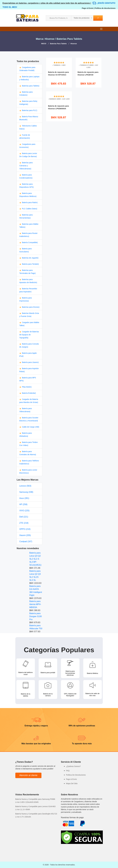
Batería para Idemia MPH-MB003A (35, 604)
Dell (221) (24, 517)
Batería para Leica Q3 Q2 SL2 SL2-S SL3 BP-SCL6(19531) (35, 559)
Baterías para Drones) (29, 307)
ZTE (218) (24, 523)
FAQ (68, 771)
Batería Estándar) (28, 393)
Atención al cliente (28, 775)
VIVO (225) (24, 511)
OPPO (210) (25, 529)
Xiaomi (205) (25, 535)
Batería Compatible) (28, 242)
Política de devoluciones (105, 8)
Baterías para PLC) (28, 110)
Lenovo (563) (25, 486)
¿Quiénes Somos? (73, 766)
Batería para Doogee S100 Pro (35, 616)
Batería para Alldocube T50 (36, 627)
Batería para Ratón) (28, 202)
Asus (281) (24, 498)
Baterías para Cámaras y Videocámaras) (26, 166)
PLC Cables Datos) (28, 209)
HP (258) (23, 504)
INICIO (44, 44)
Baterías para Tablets (58, 44)
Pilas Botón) (25, 387)
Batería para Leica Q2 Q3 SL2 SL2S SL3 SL (35, 576)
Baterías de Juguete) (29, 258)
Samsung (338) (26, 492)
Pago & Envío (88, 8)
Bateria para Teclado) (29, 264)
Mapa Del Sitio (72, 783)
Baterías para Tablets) (29, 86)
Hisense (74, 44)
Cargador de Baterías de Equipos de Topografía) (29, 335)
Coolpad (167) (26, 541)
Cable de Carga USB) (29, 427)
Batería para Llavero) (29, 362)
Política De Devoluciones (76, 775)
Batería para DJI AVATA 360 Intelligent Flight (36, 591)
